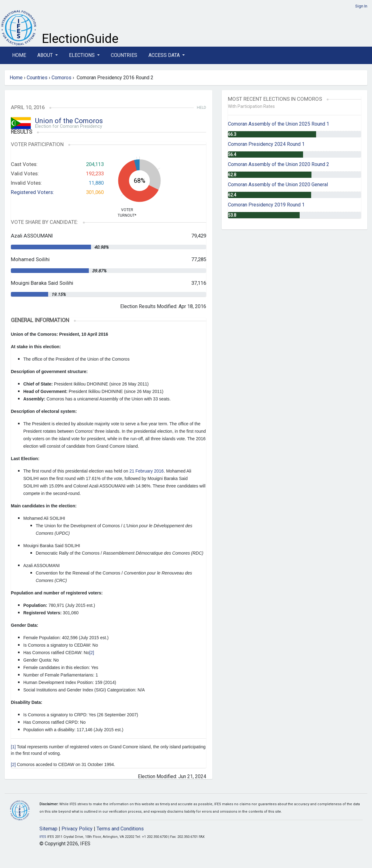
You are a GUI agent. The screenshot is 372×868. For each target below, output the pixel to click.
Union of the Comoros (69, 121)
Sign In (361, 6)
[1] (13, 747)
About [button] (46, 55)
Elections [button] (82, 55)
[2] (92, 653)
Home (19, 55)
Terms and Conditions (120, 829)
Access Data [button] (165, 55)
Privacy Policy (77, 829)
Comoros (61, 78)
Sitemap (48, 829)
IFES (43, 837)
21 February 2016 (147, 471)
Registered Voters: (32, 192)
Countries (124, 55)
